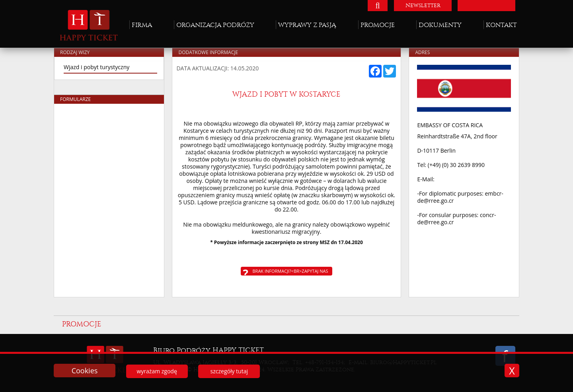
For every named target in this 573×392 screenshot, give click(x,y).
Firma (142, 25)
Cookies (85, 371)
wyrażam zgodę (157, 371)
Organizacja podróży (215, 25)
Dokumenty (440, 25)
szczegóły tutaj (229, 371)
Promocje (378, 25)
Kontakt (501, 25)
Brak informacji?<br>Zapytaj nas (290, 271)
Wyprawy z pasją (307, 25)
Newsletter (423, 5)
